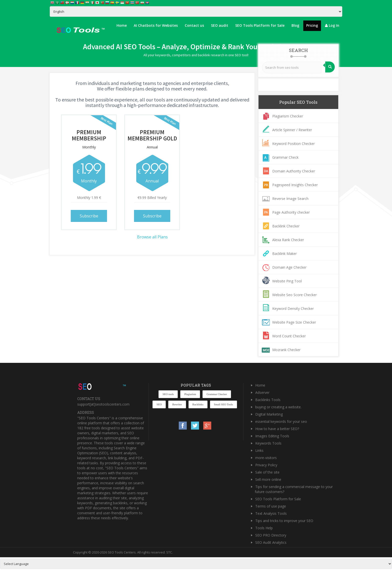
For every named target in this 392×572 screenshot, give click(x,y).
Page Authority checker (291, 212)
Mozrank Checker (286, 350)
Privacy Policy (266, 465)
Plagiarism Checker (288, 116)
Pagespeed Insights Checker (295, 185)
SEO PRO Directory (271, 535)
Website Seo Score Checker (294, 295)
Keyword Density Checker (293, 308)
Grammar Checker (217, 394)
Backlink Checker (286, 226)
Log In (332, 25)
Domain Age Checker (289, 267)
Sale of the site (267, 472)
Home (122, 25)
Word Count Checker (289, 336)
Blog (295, 25)
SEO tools (168, 394)
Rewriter (177, 404)
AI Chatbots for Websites (156, 25)
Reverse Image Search (290, 199)
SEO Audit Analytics (271, 542)
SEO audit (220, 25)
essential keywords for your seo (281, 421)
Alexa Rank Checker (288, 240)
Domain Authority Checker (294, 171)
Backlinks (198, 404)
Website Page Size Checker (294, 322)
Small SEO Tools (223, 404)
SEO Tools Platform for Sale (260, 25)
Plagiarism (190, 394)
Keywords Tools (268, 443)
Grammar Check (285, 157)
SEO (159, 404)
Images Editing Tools (272, 436)
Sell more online (268, 479)
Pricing (312, 25)
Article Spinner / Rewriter (292, 130)
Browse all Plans (152, 237)
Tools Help (264, 528)
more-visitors (266, 458)
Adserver (262, 392)
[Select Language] (196, 11)
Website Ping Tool (287, 281)
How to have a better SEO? (277, 429)
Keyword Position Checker (293, 144)
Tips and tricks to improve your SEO (284, 521)
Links (259, 450)
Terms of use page (271, 506)
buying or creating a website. (278, 407)
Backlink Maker (284, 254)
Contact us (194, 25)
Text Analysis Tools (271, 513)
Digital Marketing (269, 414)
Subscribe (89, 216)
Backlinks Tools (268, 400)
